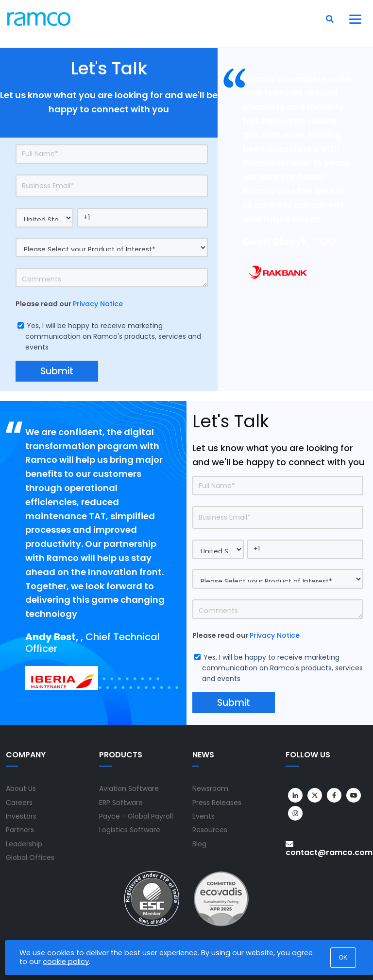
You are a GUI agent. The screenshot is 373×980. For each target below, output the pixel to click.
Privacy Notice (98, 304)
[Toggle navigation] (356, 19)
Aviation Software (129, 788)
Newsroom (210, 788)
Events (203, 816)
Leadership (24, 844)
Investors (21, 816)
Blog (199, 844)
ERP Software (121, 803)
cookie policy (66, 962)
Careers (19, 803)
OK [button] (343, 958)
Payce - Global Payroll (136, 816)
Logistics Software (130, 830)
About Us (21, 788)
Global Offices (30, 857)
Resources (210, 830)
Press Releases (217, 803)
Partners (20, 830)
